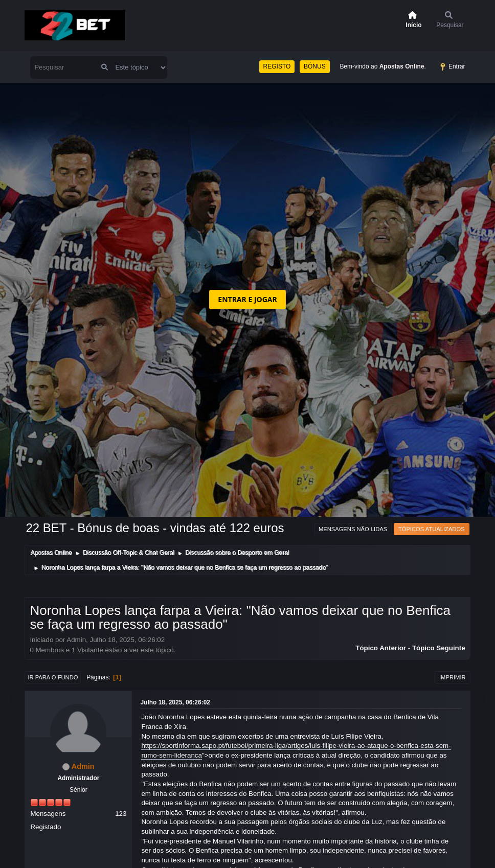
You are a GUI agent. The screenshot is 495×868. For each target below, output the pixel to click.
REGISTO (277, 66)
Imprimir (453, 677)
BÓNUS (315, 66)
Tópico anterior (381, 648)
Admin (83, 766)
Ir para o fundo (53, 677)
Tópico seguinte (439, 648)
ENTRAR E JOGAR (247, 299)
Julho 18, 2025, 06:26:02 (175, 702)
